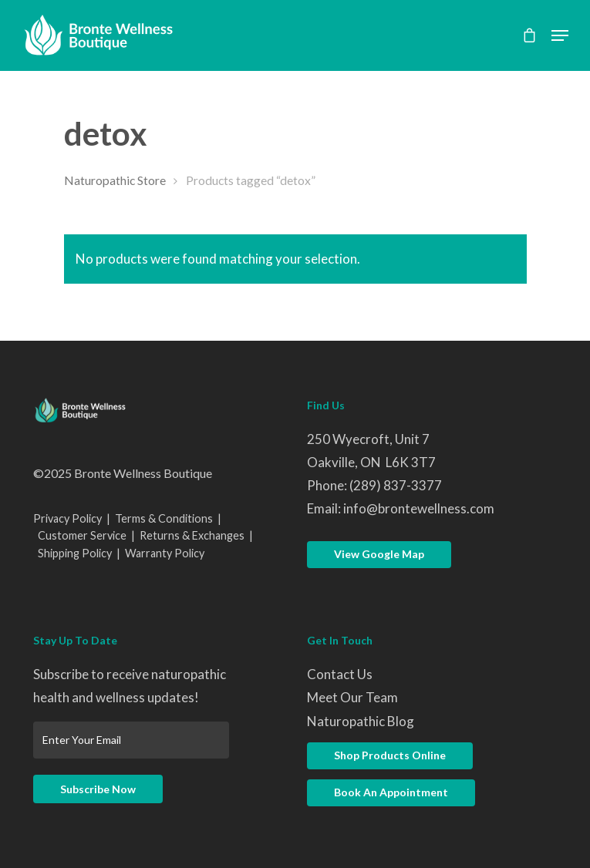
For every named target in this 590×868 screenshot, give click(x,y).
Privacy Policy (67, 518)
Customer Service (82, 535)
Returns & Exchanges (192, 535)
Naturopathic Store (115, 180)
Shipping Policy (75, 553)
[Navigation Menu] (560, 35)
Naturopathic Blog (361, 721)
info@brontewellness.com (419, 508)
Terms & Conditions (164, 518)
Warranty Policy (165, 553)
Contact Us (340, 674)
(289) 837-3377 (396, 485)
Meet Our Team (352, 697)
